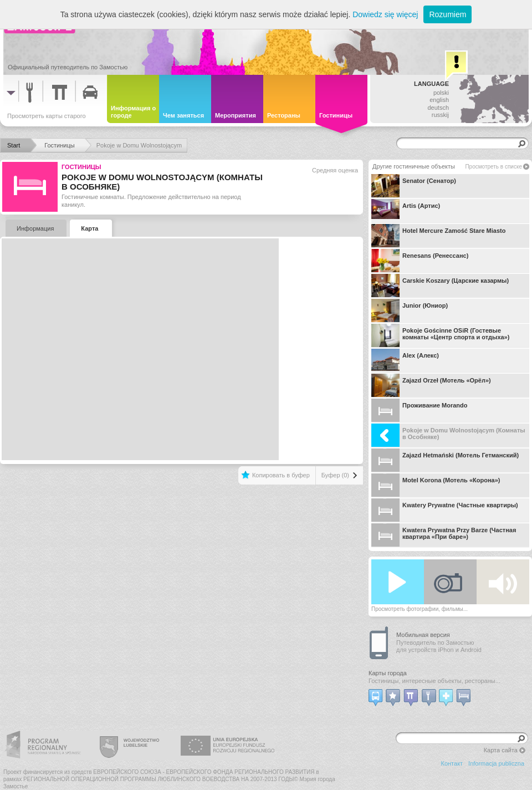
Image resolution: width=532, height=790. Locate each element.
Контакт (452, 763)
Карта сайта (501, 750)
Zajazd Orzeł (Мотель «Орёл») (431, 385)
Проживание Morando (420, 410)
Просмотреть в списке (493, 167)
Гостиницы (81, 167)
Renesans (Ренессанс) (420, 261)
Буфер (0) (335, 475)
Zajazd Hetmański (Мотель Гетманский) (445, 460)
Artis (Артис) (406, 211)
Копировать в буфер (281, 475)
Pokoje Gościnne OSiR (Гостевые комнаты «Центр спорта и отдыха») (440, 335)
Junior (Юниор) (410, 310)
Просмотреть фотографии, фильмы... (420, 609)
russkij (440, 115)
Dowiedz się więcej (385, 14)
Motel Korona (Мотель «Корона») (436, 485)
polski (441, 93)
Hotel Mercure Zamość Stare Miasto (438, 236)
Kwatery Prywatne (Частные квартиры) (445, 510)
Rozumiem (447, 14)
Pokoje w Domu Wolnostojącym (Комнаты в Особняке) (448, 435)
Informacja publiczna (496, 763)
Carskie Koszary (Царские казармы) (440, 286)
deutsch (438, 108)
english (439, 100)
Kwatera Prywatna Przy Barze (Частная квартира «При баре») (444, 535)
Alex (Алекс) (405, 360)
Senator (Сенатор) (414, 186)
